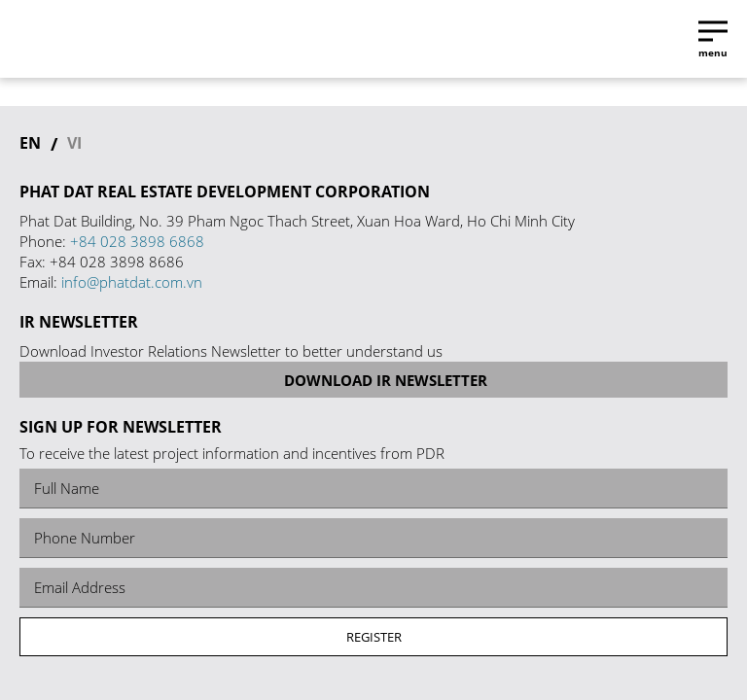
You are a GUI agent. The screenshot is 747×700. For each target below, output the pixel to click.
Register (374, 637)
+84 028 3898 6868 (137, 241)
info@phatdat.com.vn (132, 282)
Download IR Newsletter (373, 380)
